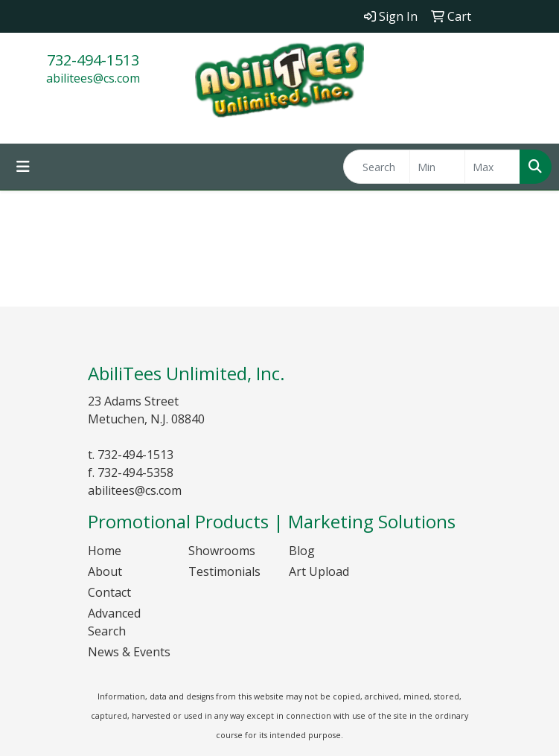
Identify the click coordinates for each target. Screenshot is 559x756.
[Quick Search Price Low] (437, 167)
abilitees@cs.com (93, 78)
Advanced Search (114, 622)
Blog (302, 551)
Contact (109, 592)
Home (105, 551)
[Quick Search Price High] (492, 167)
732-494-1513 (93, 60)
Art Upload (319, 571)
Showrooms (222, 551)
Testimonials (224, 571)
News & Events (129, 652)
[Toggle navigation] (23, 167)
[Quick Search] (377, 167)
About (105, 571)
